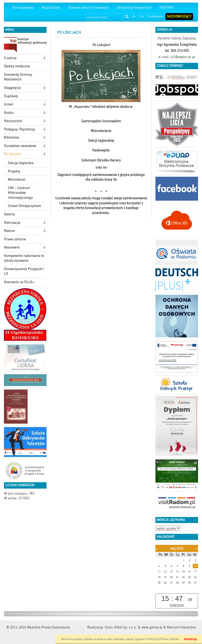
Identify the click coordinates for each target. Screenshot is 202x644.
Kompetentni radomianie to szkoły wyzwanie (24, 258)
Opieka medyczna (17, 66)
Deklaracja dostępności (134, 7)
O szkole (10, 58)
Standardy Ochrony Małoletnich (18, 77)
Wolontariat (17, 179)
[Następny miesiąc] (196, 549)
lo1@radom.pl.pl (183, 57)
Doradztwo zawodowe (20, 146)
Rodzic (9, 113)
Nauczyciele (13, 121)
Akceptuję (190, 639)
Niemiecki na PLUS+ (19, 282)
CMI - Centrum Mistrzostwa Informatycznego (20, 193)
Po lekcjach (12, 154)
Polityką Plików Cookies (163, 639)
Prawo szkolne (15, 239)
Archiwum (156, 16)
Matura (9, 231)
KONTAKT (167, 7)
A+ (142, 16)
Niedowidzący (179, 16)
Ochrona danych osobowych (89, 7)
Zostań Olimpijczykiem (24, 206)
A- (135, 16)
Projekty (14, 171)
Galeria (9, 214)
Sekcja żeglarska (21, 163)
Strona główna (23, 7)
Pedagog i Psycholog (19, 129)
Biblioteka (12, 137)
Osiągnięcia (12, 88)
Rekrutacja (12, 223)
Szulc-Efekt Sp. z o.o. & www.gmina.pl (134, 627)
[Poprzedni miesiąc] (157, 549)
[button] (44, 59)
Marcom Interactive (181, 627)
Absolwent (12, 247)
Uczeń (9, 104)
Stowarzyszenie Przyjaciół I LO (24, 271)
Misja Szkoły (51, 7)
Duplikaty (11, 96)
